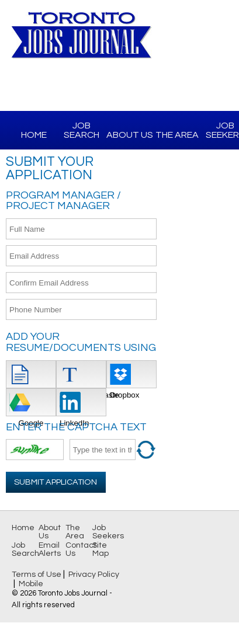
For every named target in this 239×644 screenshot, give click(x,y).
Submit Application (56, 482)
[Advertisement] (198, 225)
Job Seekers (108, 532)
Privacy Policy (94, 575)
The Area (177, 135)
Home (34, 135)
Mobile (31, 584)
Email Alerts (50, 549)
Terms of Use (37, 575)
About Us (130, 135)
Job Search (82, 130)
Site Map (101, 549)
